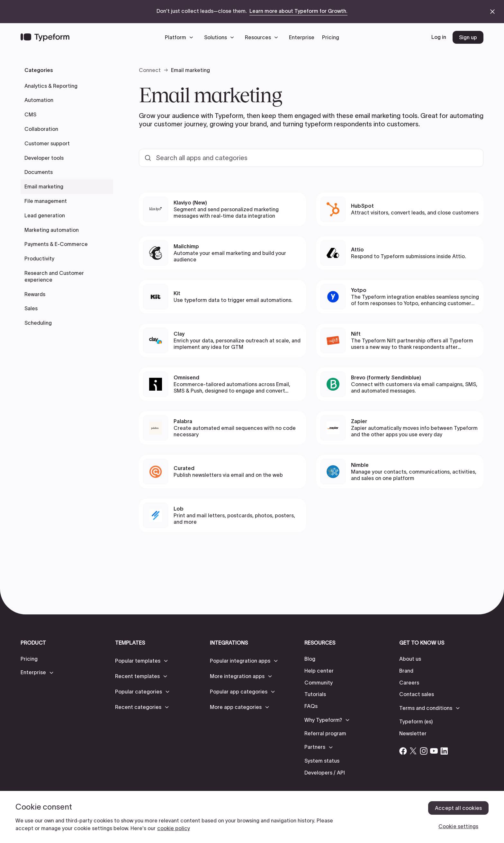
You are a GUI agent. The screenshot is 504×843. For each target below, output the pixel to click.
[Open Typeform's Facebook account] (403, 751)
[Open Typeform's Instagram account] (424, 751)
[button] (181, 37)
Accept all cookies (458, 808)
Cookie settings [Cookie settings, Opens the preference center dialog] (458, 826)
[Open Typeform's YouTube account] (434, 751)
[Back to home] (45, 37)
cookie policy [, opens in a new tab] (174, 828)
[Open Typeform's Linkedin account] (444, 751)
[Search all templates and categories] (311, 158)
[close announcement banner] (492, 12)
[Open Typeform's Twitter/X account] (413, 751)
